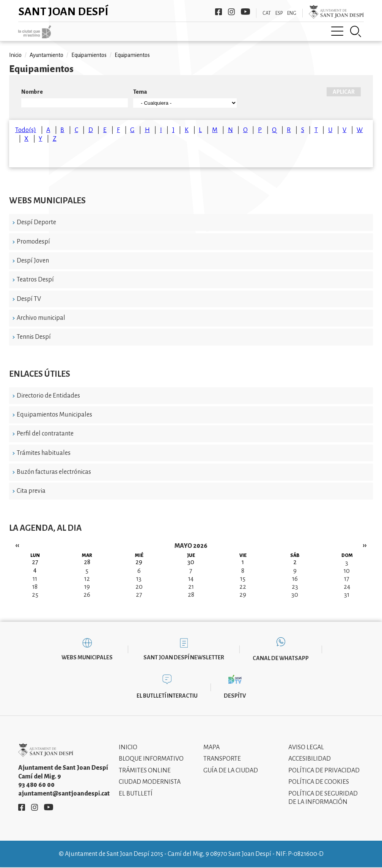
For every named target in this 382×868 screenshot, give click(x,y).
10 (347, 571)
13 (139, 579)
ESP (279, 13)
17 (347, 579)
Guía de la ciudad (231, 771)
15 (243, 579)
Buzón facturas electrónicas (54, 472)
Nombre (32, 92)
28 (191, 595)
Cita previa (31, 491)
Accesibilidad (310, 759)
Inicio (15, 55)
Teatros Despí (35, 280)
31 (347, 595)
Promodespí (33, 242)
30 (295, 595)
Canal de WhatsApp (281, 658)
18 (35, 587)
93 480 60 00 (36, 785)
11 (35, 579)
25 (35, 595)
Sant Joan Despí (64, 11)
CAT (267, 13)
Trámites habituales (44, 453)
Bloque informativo (151, 759)
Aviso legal (306, 747)
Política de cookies (319, 782)
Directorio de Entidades (48, 396)
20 (139, 587)
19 (87, 587)
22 (243, 587)
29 (243, 595)
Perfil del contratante (45, 434)
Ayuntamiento (46, 55)
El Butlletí (136, 794)
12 (87, 579)
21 (191, 587)
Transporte (222, 759)
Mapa (211, 747)
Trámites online (145, 771)
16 (295, 579)
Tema (140, 92)
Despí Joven (33, 261)
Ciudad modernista (150, 782)
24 (347, 587)
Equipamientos (89, 55)
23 (295, 587)
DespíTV (235, 696)
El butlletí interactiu (167, 696)
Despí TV (29, 299)
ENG (292, 13)
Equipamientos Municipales (54, 415)
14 (191, 579)
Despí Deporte (36, 222)
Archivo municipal (41, 318)
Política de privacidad (324, 771)
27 (139, 595)
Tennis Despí (34, 337)
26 (87, 595)
